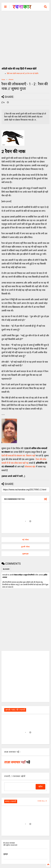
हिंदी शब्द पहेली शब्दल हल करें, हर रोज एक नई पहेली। (23, 73)
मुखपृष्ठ (6, 854)
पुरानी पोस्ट (26, 547)
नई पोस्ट (26, 540)
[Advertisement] (26, 38)
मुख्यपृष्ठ (26, 554)
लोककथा (11, 80)
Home (3, 80)
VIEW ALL (42, 801)
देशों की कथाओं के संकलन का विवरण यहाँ (18, 456)
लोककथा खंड (30, 467)
